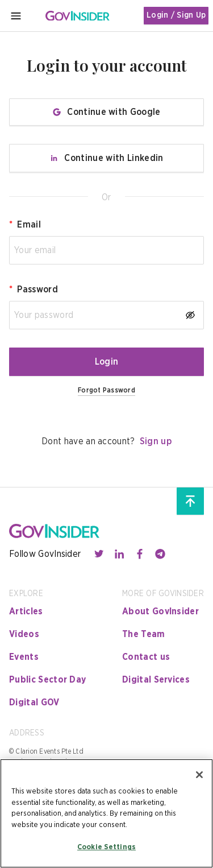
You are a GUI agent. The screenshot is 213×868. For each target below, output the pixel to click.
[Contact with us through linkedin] (119, 554)
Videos (24, 634)
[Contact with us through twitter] (99, 554)
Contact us (146, 657)
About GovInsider (160, 611)
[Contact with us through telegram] (160, 554)
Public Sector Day (47, 680)
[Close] (199, 775)
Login (107, 362)
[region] (106, 813)
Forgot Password (106, 390)
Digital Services (156, 680)
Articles (26, 611)
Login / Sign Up (176, 15)
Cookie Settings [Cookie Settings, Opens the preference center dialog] (106, 847)
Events (24, 657)
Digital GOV (34, 702)
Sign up (156, 441)
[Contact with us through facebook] (140, 554)
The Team (144, 634)
